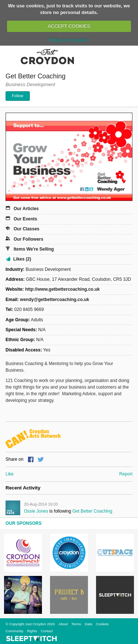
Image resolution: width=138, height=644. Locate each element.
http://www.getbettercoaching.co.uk (62, 289)
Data (88, 624)
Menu (10, 56)
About (63, 624)
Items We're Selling (34, 249)
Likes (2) (22, 259)
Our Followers (29, 239)
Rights (32, 631)
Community (15, 631)
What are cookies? (69, 40)
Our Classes (26, 229)
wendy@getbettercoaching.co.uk (54, 300)
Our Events (25, 219)
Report (126, 474)
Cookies (102, 624)
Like (10, 474)
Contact (47, 631)
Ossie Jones (36, 511)
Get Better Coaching (92, 511)
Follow (17, 96)
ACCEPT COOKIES (69, 26)
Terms (76, 624)
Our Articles (26, 209)
